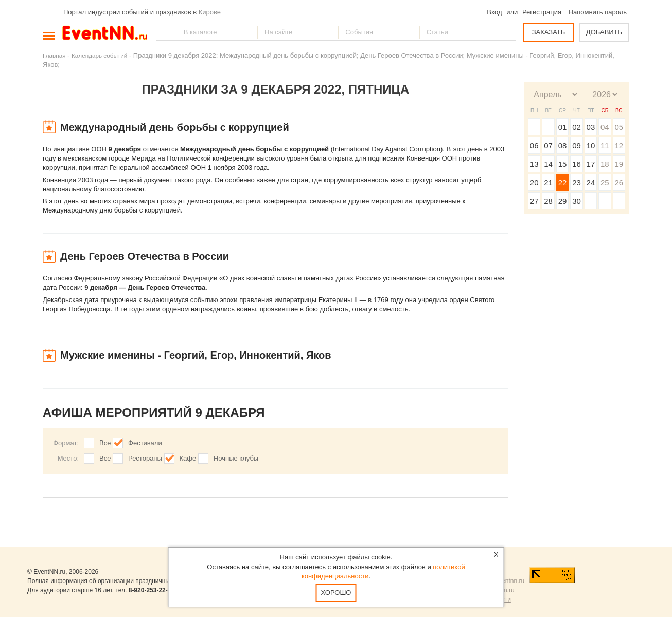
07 (548, 145)
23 (577, 182)
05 (619, 127)
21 (548, 182)
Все (105, 443)
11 (605, 145)
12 (619, 145)
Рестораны (145, 458)
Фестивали (145, 443)
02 (577, 127)
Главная (54, 55)
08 (563, 145)
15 (563, 164)
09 (577, 145)
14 (548, 164)
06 (534, 145)
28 (548, 201)
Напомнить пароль (598, 12)
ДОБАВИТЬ (604, 32)
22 (563, 182)
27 (534, 201)
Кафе (188, 458)
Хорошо (336, 593)
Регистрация (542, 12)
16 (577, 164)
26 (619, 182)
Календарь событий (99, 55)
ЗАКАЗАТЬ (549, 32)
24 (591, 182)
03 (591, 127)
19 (619, 164)
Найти (165, 32)
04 (605, 127)
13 (534, 164)
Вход (494, 12)
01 (563, 127)
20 (534, 182)
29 (563, 201)
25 (605, 182)
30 (577, 201)
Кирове (210, 12)
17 (591, 164)
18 (605, 164)
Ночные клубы (236, 458)
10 (591, 145)
